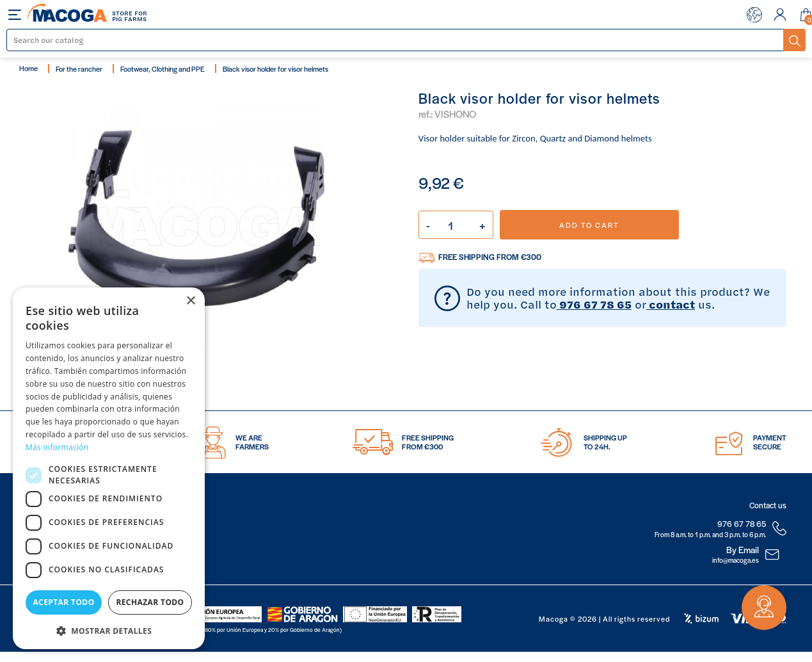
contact (671, 304)
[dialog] (109, 468)
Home (28, 68)
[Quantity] (456, 225)
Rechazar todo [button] (150, 602)
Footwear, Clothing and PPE (163, 69)
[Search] (395, 40)
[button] (109, 630)
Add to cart (589, 225)
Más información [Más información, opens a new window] (57, 447)
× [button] (190, 301)
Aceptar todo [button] (63, 602)
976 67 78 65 (594, 304)
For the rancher (79, 69)
